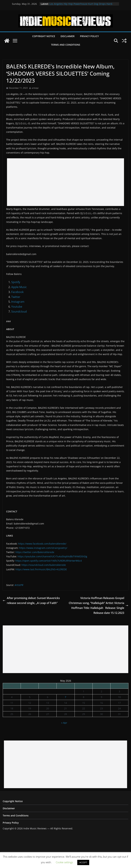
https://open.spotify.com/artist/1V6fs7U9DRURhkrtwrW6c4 (49, 561)
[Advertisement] (65, 182)
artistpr (35, 88)
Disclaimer (68, 36)
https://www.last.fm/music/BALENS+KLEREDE (41, 569)
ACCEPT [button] (83, 862)
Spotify (16, 282)
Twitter (16, 297)
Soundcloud (19, 312)
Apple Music (19, 287)
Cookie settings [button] (64, 862)
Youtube (17, 307)
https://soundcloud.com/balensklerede (44, 565)
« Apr (64, 723)
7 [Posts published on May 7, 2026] (65, 697)
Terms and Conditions (66, 45)
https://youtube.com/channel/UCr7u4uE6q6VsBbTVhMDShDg (52, 556)
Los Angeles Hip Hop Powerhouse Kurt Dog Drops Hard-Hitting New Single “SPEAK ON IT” (81, 6)
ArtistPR (19, 585)
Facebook (17, 292)
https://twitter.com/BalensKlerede (35, 552)
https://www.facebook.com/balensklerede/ (42, 544)
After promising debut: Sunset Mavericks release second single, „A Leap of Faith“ (31, 600)
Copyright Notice (44, 36)
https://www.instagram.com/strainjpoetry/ (43, 548)
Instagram (18, 302)
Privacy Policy (89, 36)
